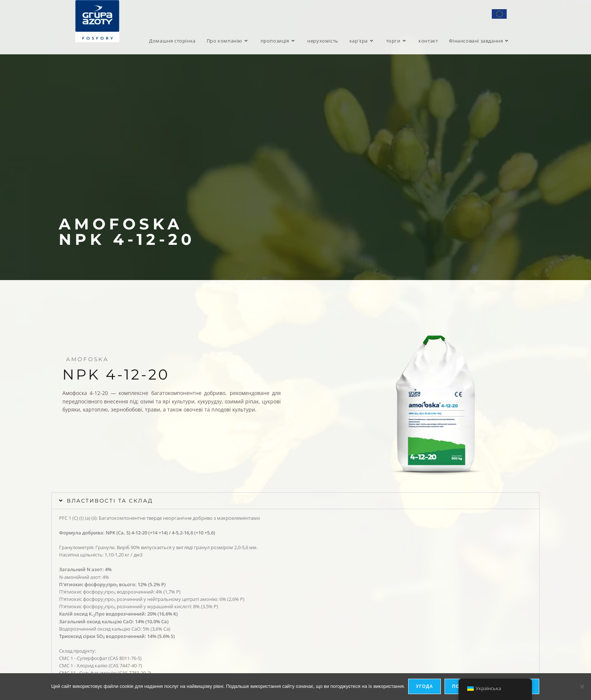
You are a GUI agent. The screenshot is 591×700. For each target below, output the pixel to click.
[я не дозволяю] (582, 687)
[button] (295, 501)
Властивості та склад (111, 501)
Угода (425, 687)
